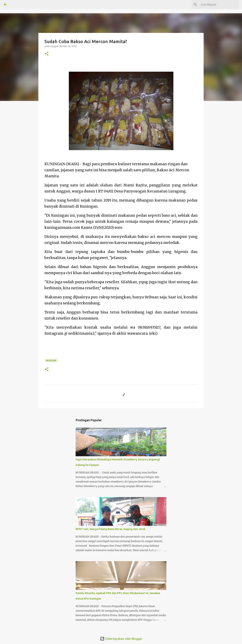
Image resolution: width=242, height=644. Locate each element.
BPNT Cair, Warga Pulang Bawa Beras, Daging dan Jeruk (111, 529)
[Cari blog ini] (219, 5)
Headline (51, 360)
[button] (47, 54)
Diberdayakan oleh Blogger (121, 639)
